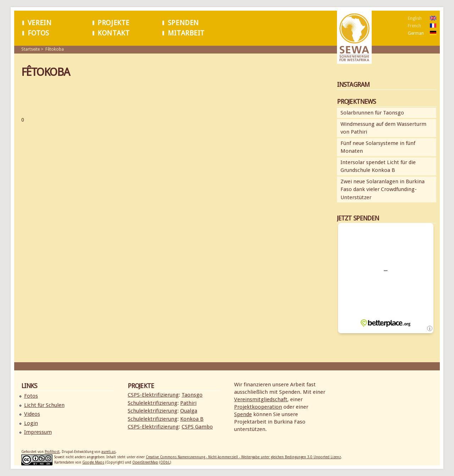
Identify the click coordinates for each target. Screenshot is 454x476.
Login (31, 423)
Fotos (38, 33)
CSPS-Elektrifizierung (153, 395)
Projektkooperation (258, 407)
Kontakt (113, 33)
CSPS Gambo (197, 427)
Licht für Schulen (44, 405)
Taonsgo (192, 395)
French (414, 26)
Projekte (113, 23)
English (415, 18)
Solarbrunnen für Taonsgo (372, 113)
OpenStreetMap (145, 462)
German (416, 33)
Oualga (189, 411)
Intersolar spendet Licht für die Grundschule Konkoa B (378, 166)
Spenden (183, 23)
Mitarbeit (186, 33)
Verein (40, 23)
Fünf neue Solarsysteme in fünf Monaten (378, 147)
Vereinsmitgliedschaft (261, 399)
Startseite (31, 49)
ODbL (165, 462)
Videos (32, 414)
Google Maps (93, 462)
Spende (243, 414)
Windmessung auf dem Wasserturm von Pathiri (383, 128)
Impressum (38, 432)
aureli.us (109, 452)
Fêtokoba (55, 49)
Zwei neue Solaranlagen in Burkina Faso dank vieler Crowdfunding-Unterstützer (383, 189)
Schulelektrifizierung (153, 403)
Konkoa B (192, 419)
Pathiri (188, 403)
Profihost (52, 452)
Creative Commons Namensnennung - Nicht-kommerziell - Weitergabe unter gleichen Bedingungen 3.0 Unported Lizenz (243, 457)
